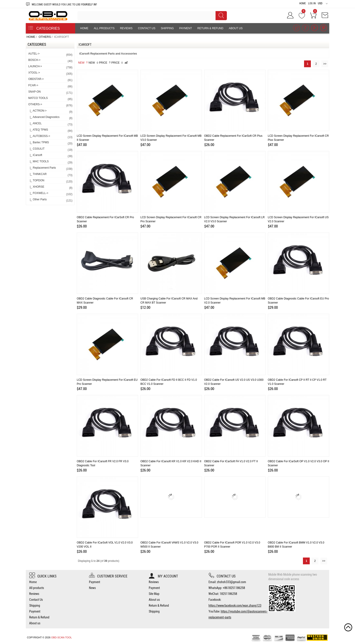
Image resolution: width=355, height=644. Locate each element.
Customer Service (108, 576)
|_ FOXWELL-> (50, 194)
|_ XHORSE (50, 188)
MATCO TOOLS (50, 99)
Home (303, 3)
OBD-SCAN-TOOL (61, 637)
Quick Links (43, 576)
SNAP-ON (50, 92)
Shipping (167, 28)
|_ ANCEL (50, 124)
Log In (312, 3)
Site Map (154, 594)
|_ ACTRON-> (50, 111)
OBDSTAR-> (50, 80)
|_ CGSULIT (50, 150)
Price (105, 63)
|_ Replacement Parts (50, 169)
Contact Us (147, 28)
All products (104, 28)
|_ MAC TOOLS (50, 162)
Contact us (222, 576)
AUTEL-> (50, 54)
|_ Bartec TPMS (50, 143)
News (92, 588)
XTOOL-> (50, 73)
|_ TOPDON (50, 181)
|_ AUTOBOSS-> (50, 137)
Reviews (126, 28)
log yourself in (86, 5)
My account (163, 576)
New (83, 63)
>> (325, 64)
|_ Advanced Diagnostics (50, 118)
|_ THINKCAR (50, 175)
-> (50, 105)
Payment (186, 28)
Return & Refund (210, 28)
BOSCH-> (50, 61)
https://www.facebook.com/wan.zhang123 (235, 606)
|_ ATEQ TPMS (50, 130)
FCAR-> (50, 86)
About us (236, 28)
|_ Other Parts (50, 200)
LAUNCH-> (50, 67)
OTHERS (45, 37)
